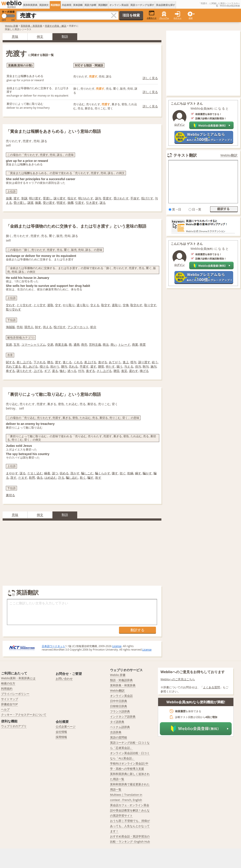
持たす (110, 366)
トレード (124, 344)
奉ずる (10, 371)
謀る (23, 473)
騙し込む (72, 478)
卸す (38, 327)
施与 (154, 366)
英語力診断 (90, 5)
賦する (10, 362)
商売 (84, 344)
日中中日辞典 (119, 701)
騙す (90, 478)
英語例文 (44, 5)
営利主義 (95, 344)
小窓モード (152, 15)
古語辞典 (116, 732)
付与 (81, 371)
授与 (133, 362)
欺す (98, 478)
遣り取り (83, 305)
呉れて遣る (13, 366)
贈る (50, 362)
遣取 (50, 305)
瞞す (138, 473)
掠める (64, 473)
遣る (55, 371)
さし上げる (104, 371)
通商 (77, 344)
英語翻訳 (103, 5)
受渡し (47, 198)
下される (40, 362)
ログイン (177, 18)
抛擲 (70, 203)
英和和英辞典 (30, 5)
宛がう (55, 366)
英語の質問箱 (119, 737)
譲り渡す (60, 198)
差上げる (90, 362)
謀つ (55, 473)
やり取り (69, 305)
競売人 (29, 327)
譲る (103, 203)
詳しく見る (150, 78)
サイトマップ (10, 699)
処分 (93, 327)
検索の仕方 (8, 683)
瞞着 (47, 473)
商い (114, 344)
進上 (126, 362)
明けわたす (86, 198)
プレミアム (164, 18)
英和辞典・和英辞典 (31, 26)
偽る (40, 478)
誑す (13, 478)
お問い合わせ (64, 679)
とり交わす (24, 305)
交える (95, 305)
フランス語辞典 (120, 711)
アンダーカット (78, 327)
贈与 (64, 366)
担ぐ (123, 473)
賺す (115, 473)
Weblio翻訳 (229, 155)
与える (129, 366)
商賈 (143, 344)
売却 (20, 327)
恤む (63, 371)
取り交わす (13, 309)
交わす (10, 305)
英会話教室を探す (166, 5)
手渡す (84, 366)
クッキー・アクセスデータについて (24, 715)
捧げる (144, 371)
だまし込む (35, 473)
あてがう (115, 362)
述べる (72, 371)
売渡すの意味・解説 (56, 26)
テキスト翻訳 (185, 155)
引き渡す (92, 203)
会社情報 (61, 732)
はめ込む (50, 478)
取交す (106, 305)
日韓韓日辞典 (119, 706)
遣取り (116, 305)
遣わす (134, 371)
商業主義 (61, 344)
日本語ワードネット (54, 646)
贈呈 (117, 371)
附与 (146, 366)
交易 (50, 344)
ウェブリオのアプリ (14, 726)
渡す (17, 198)
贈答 (101, 366)
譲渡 (30, 203)
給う (155, 362)
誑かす (75, 473)
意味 (15, 36)
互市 (17, 344)
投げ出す (60, 327)
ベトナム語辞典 (120, 727)
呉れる (73, 366)
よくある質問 (211, 687)
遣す (93, 366)
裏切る (10, 495)
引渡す (80, 203)
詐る (61, 478)
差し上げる (24, 362)
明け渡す (35, 198)
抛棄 (38, 203)
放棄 (9, 198)
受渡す (107, 198)
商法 (106, 344)
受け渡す (49, 203)
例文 (40, 36)
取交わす (136, 305)
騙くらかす (103, 473)
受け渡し (20, 203)
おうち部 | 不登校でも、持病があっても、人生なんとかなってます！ (130, 826)
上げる (38, 371)
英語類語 (55, 5)
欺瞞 (130, 473)
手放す (135, 198)
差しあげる (30, 366)
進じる (67, 362)
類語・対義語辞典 (121, 680)
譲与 (98, 198)
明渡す (61, 203)
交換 (126, 305)
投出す (72, 198)
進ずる (90, 371)
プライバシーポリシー (15, 694)
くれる (78, 362)
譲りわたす (24, 371)
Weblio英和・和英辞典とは (18, 678)
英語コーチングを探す (142, 5)
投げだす (147, 198)
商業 (135, 344)
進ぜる (103, 362)
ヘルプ (5, 709)
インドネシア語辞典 (123, 717)
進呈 (124, 371)
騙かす (147, 473)
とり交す (40, 305)
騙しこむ (87, 473)
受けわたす (121, 198)
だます (23, 478)
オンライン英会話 (119, 5)
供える (47, 327)
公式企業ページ (66, 727)
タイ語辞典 (117, 722)
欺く (83, 478)
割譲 (24, 198)
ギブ (47, 371)
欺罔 (32, 478)
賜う (120, 366)
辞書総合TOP (9, 704)
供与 (138, 366)
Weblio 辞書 (12, 26)
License (117, 646)
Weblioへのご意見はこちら (178, 679)
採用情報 (61, 737)
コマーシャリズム (33, 344)
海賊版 (10, 327)
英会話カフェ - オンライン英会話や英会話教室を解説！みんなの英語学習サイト (130, 810)
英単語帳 (78, 5)
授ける (44, 366)
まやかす (12, 473)
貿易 (9, 344)
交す (58, 305)
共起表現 (67, 5)
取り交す (150, 305)
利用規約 (7, 689)
